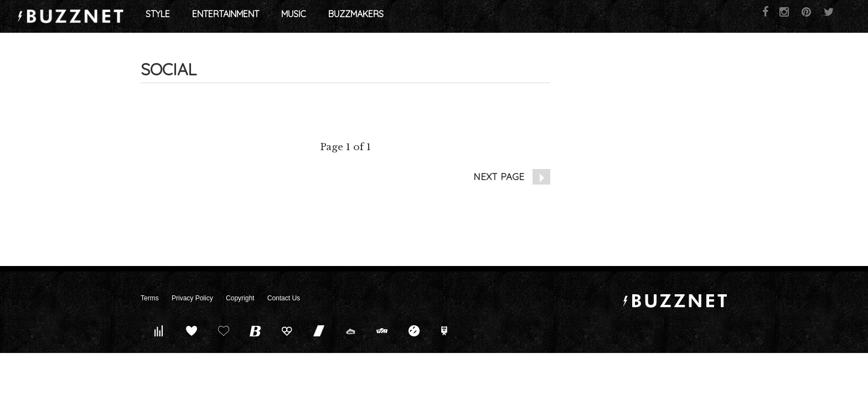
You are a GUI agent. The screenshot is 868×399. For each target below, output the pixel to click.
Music (429, 17)
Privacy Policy (192, 298)
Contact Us (284, 298)
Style (293, 17)
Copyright (240, 298)
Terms (150, 298)
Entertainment (361, 17)
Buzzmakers (492, 17)
